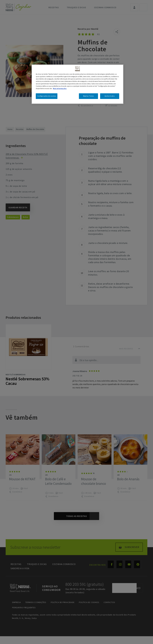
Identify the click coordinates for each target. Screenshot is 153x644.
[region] (77, 84)
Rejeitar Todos (89, 96)
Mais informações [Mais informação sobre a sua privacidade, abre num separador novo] (60, 89)
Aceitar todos (110, 96)
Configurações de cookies (47, 96)
